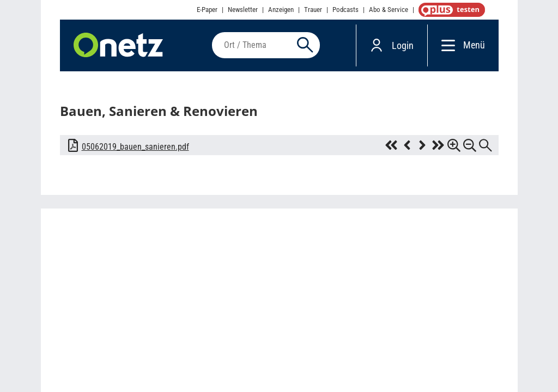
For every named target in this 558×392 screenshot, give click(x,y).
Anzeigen (281, 10)
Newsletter (243, 10)
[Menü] (445, 45)
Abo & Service (389, 10)
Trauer (313, 10)
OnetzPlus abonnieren (450, 10)
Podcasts (345, 10)
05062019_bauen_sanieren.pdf (135, 147)
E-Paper (207, 10)
